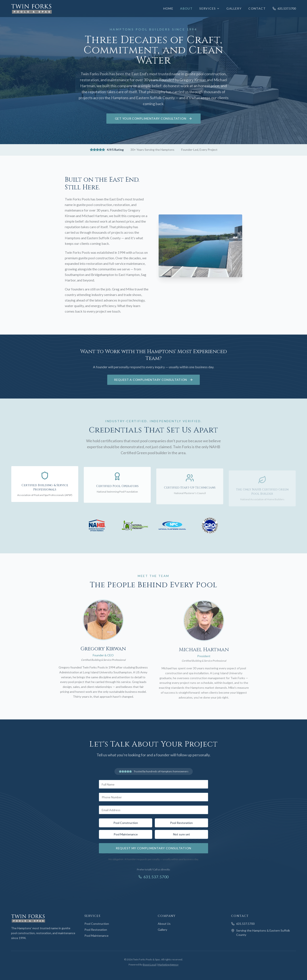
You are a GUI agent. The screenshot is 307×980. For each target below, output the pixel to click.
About (186, 8)
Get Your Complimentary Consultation (154, 118)
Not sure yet (182, 834)
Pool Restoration (181, 823)
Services (209, 8)
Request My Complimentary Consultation (153, 848)
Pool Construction (126, 823)
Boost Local (149, 965)
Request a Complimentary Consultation (153, 380)
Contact (257, 8)
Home (168, 8)
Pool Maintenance (126, 834)
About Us (164, 924)
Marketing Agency (168, 965)
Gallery (234, 8)
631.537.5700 (284, 8)
